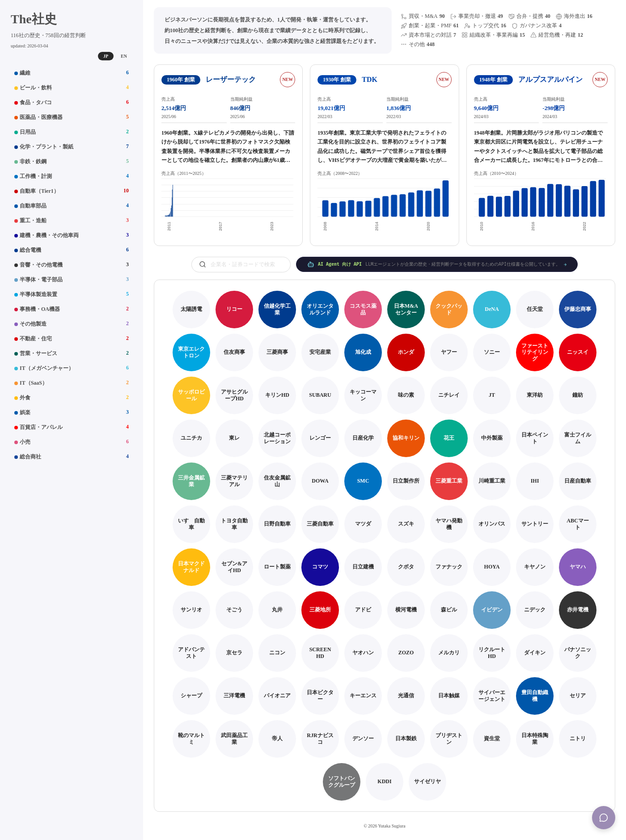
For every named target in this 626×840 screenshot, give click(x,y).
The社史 (34, 19)
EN (124, 56)
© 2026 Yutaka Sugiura (385, 826)
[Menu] (604, 818)
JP (106, 56)
